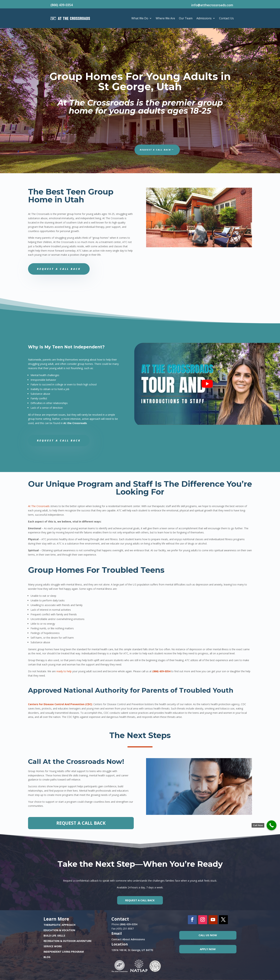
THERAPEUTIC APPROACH (59, 925)
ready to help (64, 671)
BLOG (47, 957)
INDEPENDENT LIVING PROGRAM (64, 952)
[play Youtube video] (207, 384)
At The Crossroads (39, 506)
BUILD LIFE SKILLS (54, 936)
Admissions (204, 18)
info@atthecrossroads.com (212, 5)
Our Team (186, 18)
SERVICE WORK (53, 947)
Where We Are (165, 18)
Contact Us (226, 18)
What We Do (140, 18)
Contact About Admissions (128, 939)
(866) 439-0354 (62, 5)
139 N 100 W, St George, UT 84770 (132, 950)
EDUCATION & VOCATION (59, 930)
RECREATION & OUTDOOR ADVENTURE (68, 941)
